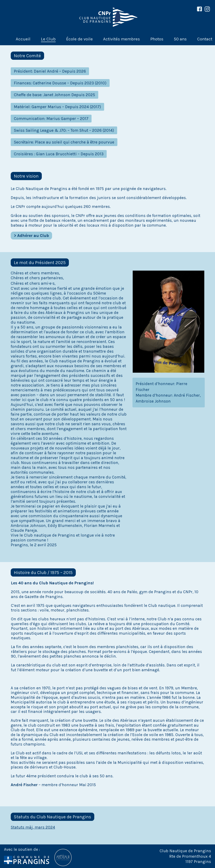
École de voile (79, 39)
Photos (157, 39)
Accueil (23, 39)
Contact (205, 39)
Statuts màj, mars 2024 (33, 827)
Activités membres (121, 39)
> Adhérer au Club (31, 236)
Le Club (48, 39)
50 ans (180, 39)
